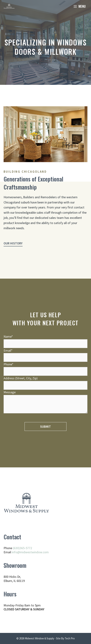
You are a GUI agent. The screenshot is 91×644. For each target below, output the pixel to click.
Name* (45, 340)
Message (45, 402)
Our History (13, 243)
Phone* (45, 368)
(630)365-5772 (22, 548)
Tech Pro (70, 638)
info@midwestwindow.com (30, 552)
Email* (45, 354)
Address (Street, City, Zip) (45, 382)
